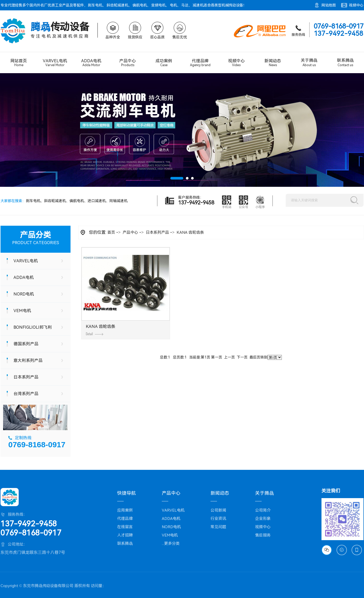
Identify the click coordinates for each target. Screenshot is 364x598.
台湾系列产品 (26, 394)
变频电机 (158, 5)
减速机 (198, 5)
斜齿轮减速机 (117, 5)
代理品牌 (200, 63)
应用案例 (125, 510)
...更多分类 (171, 544)
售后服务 (263, 535)
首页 (111, 232)
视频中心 (356, 5)
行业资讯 (218, 519)
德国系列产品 (26, 344)
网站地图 (329, 5)
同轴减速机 (118, 201)
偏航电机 (140, 5)
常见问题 (218, 527)
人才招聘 (125, 535)
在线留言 (125, 527)
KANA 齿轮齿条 (190, 232)
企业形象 (263, 519)
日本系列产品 (26, 377)
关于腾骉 (309, 63)
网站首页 (19, 63)
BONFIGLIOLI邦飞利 (33, 327)
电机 (173, 5)
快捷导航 (127, 493)
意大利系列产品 (28, 360)
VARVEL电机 (55, 63)
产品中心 (128, 63)
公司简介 (263, 510)
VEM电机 (22, 311)
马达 (185, 5)
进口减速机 (97, 201)
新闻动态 (273, 63)
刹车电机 (95, 5)
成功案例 (164, 63)
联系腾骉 (345, 63)
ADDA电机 (91, 63)
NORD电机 (24, 294)
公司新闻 (218, 510)
